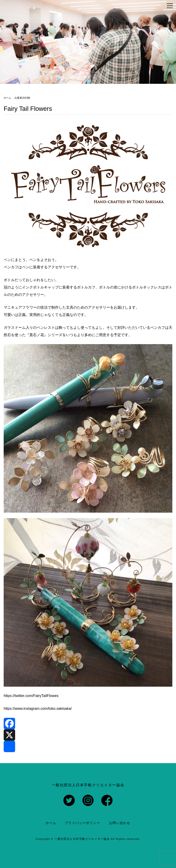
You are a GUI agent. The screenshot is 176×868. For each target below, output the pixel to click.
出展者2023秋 (22, 98)
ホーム (51, 823)
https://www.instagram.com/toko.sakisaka (37, 709)
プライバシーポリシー (82, 823)
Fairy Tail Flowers (28, 109)
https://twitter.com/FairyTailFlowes (31, 696)
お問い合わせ (120, 823)
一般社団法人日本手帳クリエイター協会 (82, 839)
